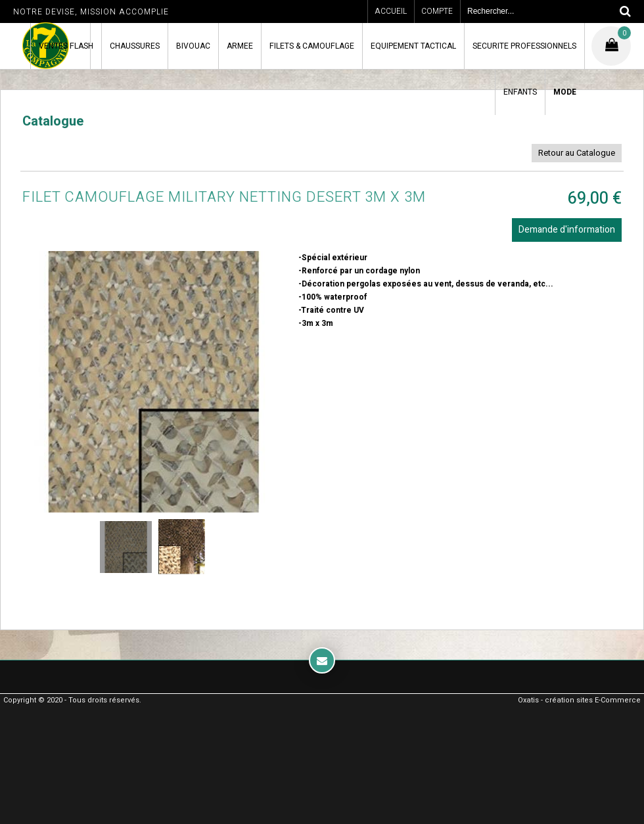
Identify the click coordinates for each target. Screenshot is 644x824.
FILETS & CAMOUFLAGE (312, 46)
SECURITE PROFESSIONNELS (524, 46)
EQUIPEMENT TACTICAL (413, 46)
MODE (565, 92)
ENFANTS (520, 92)
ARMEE (240, 46)
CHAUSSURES (135, 46)
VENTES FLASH (66, 46)
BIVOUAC (193, 46)
